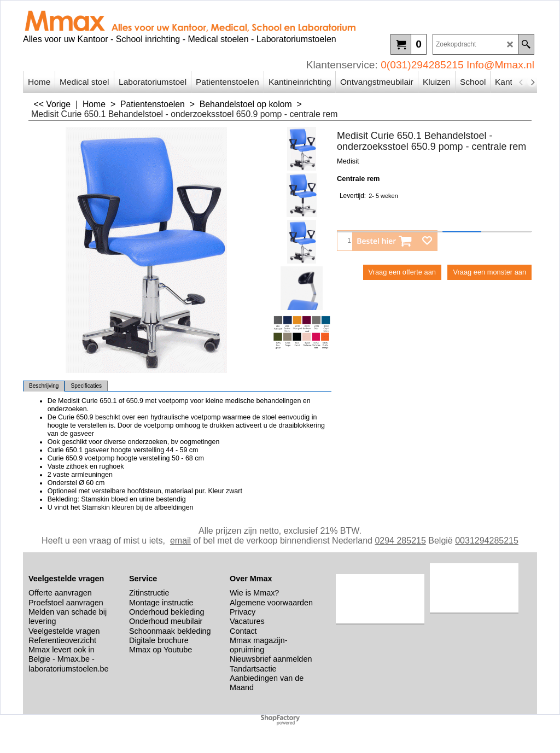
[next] (532, 82)
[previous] (521, 82)
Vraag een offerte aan (402, 272)
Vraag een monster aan (489, 272)
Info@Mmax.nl (500, 65)
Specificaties (86, 386)
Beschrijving (44, 386)
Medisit (348, 161)
